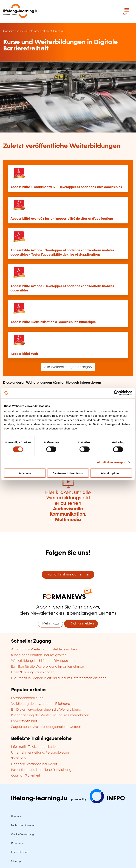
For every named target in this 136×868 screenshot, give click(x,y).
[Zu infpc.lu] (68, 802)
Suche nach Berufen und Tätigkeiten (39, 655)
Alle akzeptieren (111, 473)
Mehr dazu (51, 624)
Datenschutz (18, 843)
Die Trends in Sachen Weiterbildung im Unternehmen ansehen (59, 678)
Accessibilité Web (24, 354)
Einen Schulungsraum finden (33, 672)
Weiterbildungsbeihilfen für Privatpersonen (44, 661)
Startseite (9, 31)
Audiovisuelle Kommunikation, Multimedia (39, 31)
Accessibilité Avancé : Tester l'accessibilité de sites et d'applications (62, 219)
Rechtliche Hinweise (22, 825)
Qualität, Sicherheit (26, 776)
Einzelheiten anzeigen (111, 462)
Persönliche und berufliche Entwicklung (41, 770)
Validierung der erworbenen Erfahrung (41, 704)
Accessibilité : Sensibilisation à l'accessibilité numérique (53, 322)
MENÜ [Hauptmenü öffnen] (127, 14)
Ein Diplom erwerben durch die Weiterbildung (46, 710)
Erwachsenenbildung (27, 698)
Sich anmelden (81, 624)
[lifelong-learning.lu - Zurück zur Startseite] (21, 12)
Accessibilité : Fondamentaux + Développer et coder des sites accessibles (66, 187)
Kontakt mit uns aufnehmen (68, 575)
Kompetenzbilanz (24, 721)
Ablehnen (25, 473)
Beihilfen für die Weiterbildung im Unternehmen (48, 667)
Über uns (16, 816)
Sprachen (18, 758)
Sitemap (16, 861)
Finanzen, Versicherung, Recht (34, 764)
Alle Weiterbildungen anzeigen (68, 367)
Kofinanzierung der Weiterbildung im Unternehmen (50, 715)
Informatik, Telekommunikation (34, 747)
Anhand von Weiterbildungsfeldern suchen (44, 650)
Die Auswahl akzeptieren (68, 473)
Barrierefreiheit (20, 852)
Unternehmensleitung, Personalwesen (40, 753)
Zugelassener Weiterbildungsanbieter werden (46, 727)
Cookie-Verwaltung (22, 834)
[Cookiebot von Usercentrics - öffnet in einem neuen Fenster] (116, 393)
